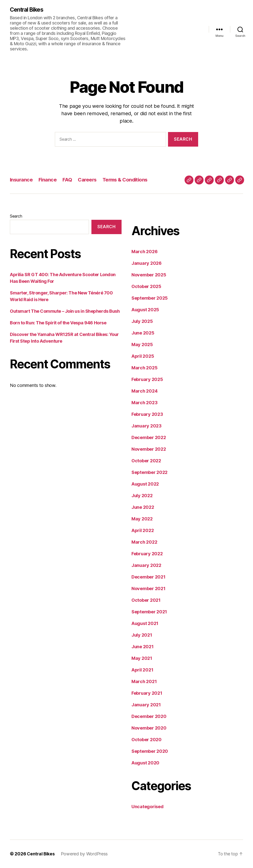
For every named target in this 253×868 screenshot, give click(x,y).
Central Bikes (28, 10)
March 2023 (144, 403)
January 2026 (147, 263)
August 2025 (145, 310)
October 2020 (147, 740)
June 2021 (143, 647)
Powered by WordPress (85, 854)
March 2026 (144, 252)
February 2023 (147, 414)
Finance (49, 180)
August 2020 (145, 763)
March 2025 (144, 368)
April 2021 (142, 670)
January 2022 (146, 566)
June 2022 (143, 507)
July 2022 (142, 496)
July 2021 (142, 635)
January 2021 (146, 705)
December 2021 (148, 577)
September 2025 (150, 298)
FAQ (69, 180)
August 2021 (145, 624)
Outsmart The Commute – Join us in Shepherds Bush (65, 311)
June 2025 (143, 333)
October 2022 (146, 461)
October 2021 (146, 600)
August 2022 (145, 484)
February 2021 (147, 693)
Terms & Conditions (129, 180)
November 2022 (149, 449)
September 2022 (149, 473)
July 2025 (142, 322)
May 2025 (142, 345)
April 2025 (143, 356)
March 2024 (144, 391)
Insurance (22, 180)
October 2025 (146, 287)
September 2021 (149, 612)
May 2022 (142, 519)
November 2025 (149, 275)
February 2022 (147, 554)
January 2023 (147, 426)
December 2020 (149, 717)
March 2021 (144, 682)
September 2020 (150, 751)
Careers (89, 180)
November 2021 (148, 589)
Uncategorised (148, 807)
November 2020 (149, 728)
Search (16, 216)
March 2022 (144, 542)
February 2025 (147, 380)
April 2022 (143, 531)
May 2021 (142, 658)
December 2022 (149, 438)
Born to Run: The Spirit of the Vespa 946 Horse (58, 323)
